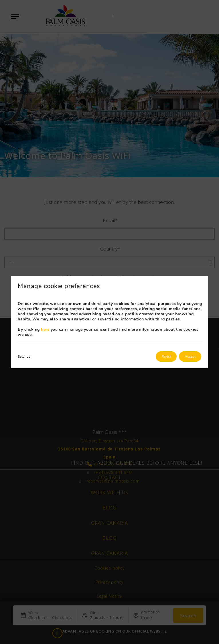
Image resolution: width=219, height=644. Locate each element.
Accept (190, 357)
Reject (166, 357)
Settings (24, 357)
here (45, 329)
